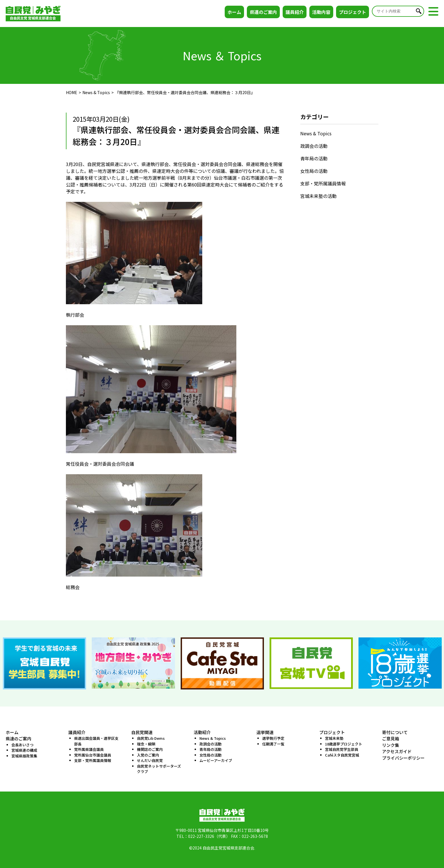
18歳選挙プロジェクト (344, 744)
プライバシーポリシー (403, 758)
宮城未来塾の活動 (318, 196)
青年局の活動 (314, 158)
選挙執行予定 (273, 738)
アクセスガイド (397, 751)
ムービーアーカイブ (216, 760)
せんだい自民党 (150, 760)
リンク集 (391, 745)
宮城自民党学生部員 (342, 749)
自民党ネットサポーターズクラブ (159, 769)
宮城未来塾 (334, 738)
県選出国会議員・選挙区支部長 (96, 741)
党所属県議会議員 (89, 749)
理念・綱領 (146, 744)
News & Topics (96, 92)
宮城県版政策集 (24, 756)
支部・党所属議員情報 (323, 183)
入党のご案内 (148, 755)
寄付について (395, 732)
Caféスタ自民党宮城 (342, 755)
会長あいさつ (22, 745)
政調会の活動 (314, 146)
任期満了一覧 (273, 744)
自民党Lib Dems (151, 738)
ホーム (234, 12)
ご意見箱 (391, 738)
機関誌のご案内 (150, 749)
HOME (72, 92)
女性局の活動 (314, 171)
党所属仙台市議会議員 (93, 755)
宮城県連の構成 (24, 750)
